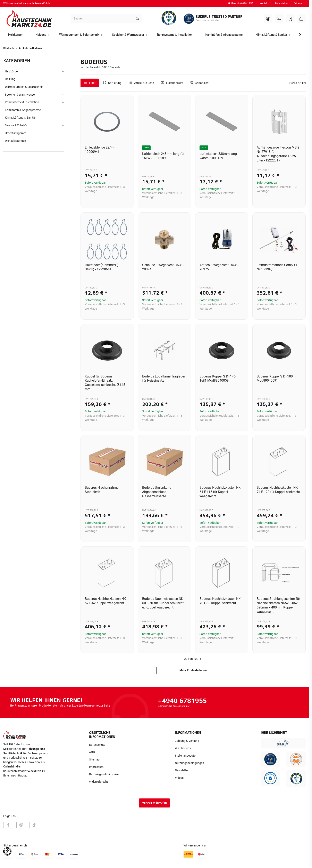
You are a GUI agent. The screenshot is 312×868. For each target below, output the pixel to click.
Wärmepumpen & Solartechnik (24, 87)
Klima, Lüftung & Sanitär (20, 118)
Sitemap (94, 760)
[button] (268, 19)
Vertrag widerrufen (154, 803)
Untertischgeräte (16, 133)
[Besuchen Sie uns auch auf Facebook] (8, 825)
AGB (92, 752)
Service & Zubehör (16, 125)
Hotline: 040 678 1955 (241, 3)
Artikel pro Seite (144, 83)
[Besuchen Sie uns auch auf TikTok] (34, 825)
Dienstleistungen (15, 141)
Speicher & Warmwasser (20, 95)
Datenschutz (97, 745)
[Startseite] (29, 19)
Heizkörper (12, 71)
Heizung (10, 79)
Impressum (96, 767)
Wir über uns (183, 748)
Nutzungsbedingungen (189, 763)
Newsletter (281, 3)
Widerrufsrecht (99, 782)
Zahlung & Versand (187, 741)
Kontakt (264, 3)
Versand (55, 863)
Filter (90, 83)
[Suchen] (102, 19)
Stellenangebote (185, 756)
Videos (298, 3)
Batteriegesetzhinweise (104, 774)
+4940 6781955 (182, 701)
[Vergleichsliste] (279, 19)
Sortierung (115, 83)
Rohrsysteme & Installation (22, 102)
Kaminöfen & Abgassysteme (23, 110)
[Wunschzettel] (290, 19)
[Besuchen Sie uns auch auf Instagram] (21, 825)
